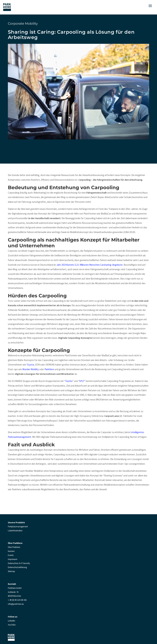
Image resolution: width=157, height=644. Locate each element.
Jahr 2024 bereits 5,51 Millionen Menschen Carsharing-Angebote (90, 265)
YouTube (12, 625)
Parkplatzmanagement (18, 527)
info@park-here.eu (16, 604)
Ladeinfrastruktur (15, 531)
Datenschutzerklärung (17, 567)
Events (11, 555)
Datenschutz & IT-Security (19, 563)
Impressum (13, 559)
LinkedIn (11, 621)
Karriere (11, 551)
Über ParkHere (14, 547)
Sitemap (11, 571)
